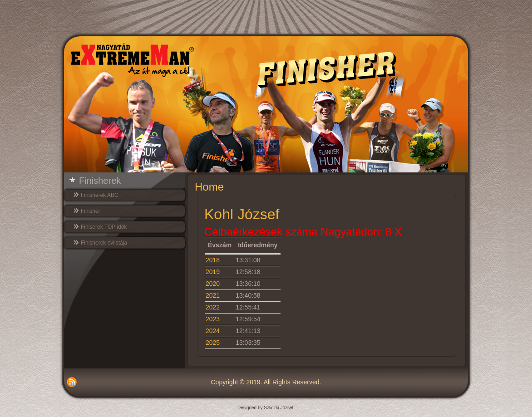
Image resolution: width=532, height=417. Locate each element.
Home (209, 187)
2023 (213, 319)
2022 (213, 307)
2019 (213, 272)
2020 (213, 284)
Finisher (91, 211)
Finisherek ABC (100, 195)
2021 (213, 295)
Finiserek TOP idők (104, 227)
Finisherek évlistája (104, 243)
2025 (213, 343)
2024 (213, 331)
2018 (213, 260)
